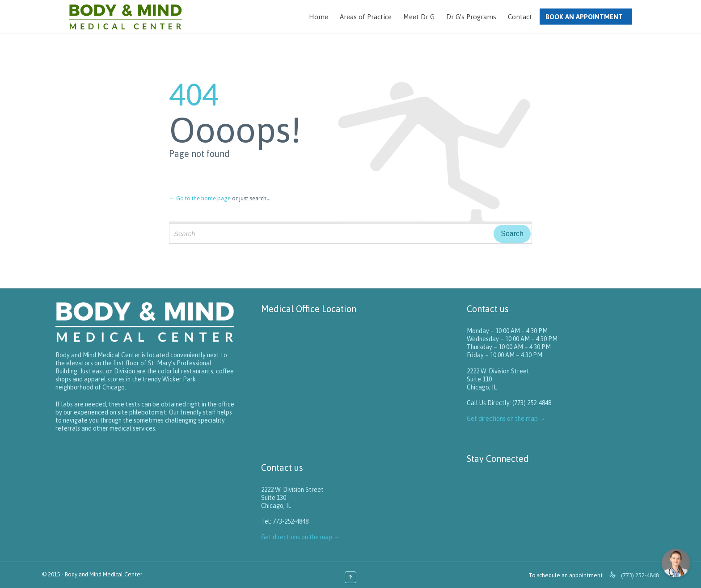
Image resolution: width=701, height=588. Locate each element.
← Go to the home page (200, 198)
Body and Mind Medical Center (103, 574)
